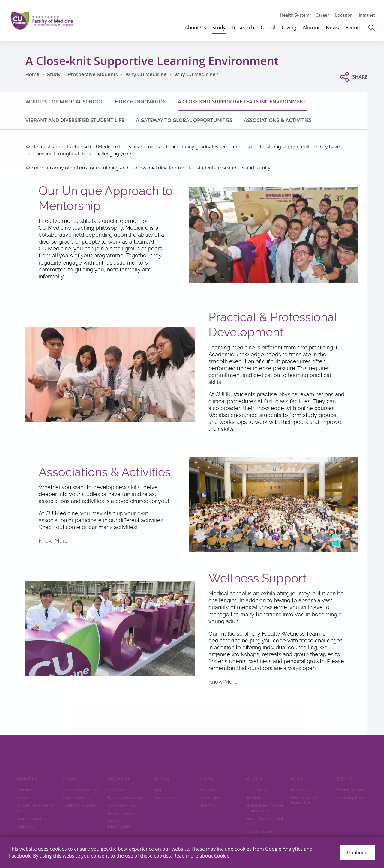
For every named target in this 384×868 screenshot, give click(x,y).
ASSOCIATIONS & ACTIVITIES (278, 120)
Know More (53, 541)
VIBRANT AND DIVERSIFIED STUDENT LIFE (75, 120)
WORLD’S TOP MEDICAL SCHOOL (64, 102)
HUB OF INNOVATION (141, 102)
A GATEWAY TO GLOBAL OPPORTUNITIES (184, 120)
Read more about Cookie (201, 856)
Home (33, 75)
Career (322, 15)
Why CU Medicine (146, 75)
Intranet (367, 15)
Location (344, 15)
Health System (295, 15)
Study (54, 75)
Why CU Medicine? (196, 75)
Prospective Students (93, 75)
